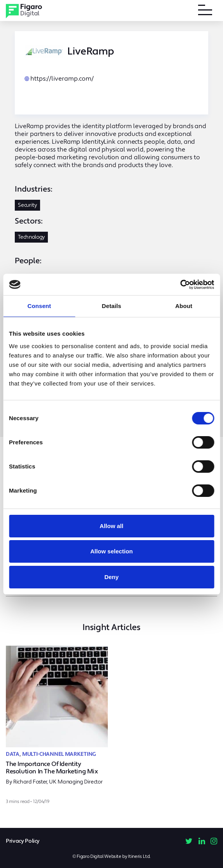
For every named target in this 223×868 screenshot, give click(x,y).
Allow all (111, 526)
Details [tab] (112, 306)
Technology (31, 237)
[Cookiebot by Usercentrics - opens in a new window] (180, 285)
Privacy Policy (23, 841)
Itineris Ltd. (139, 857)
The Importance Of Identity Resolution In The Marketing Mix (52, 768)
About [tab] (184, 306)
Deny (111, 577)
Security (27, 205)
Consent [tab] (39, 306)
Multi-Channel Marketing (59, 754)
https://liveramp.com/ (62, 79)
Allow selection (111, 551)
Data (13, 754)
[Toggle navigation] (205, 11)
